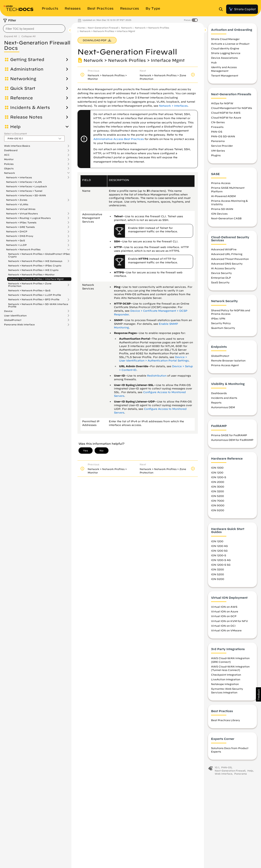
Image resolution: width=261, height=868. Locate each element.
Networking (23, 79)
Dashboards (219, 394)
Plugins (216, 156)
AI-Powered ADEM (223, 197)
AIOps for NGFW (222, 104)
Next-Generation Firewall (103, 28)
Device (8, 311)
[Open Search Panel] (222, 9)
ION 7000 (218, 502)
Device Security (221, 274)
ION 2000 (218, 483)
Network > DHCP (17, 232)
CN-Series (218, 123)
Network (9, 173)
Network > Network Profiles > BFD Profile (34, 299)
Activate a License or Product (230, 45)
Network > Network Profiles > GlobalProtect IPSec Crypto (39, 255)
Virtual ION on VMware (226, 632)
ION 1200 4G (219, 547)
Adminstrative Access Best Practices (119, 139)
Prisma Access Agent (225, 366)
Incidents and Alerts (224, 399)
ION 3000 (218, 488)
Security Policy (221, 324)
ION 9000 (218, 507)
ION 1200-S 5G (221, 566)
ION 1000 (217, 469)
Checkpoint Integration (226, 676)
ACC (7, 155)
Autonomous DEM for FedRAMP (232, 441)
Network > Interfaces (19, 177)
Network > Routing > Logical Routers (28, 218)
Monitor (9, 159)
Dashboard (11, 150)
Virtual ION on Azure (225, 613)
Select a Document (15, 134)
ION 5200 (217, 497)
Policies (9, 164)
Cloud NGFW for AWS (226, 114)
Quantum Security (223, 329)
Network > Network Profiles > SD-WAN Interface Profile (38, 305)
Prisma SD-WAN (222, 210)
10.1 (217, 769)
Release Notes (26, 117)
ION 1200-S (219, 478)
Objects (9, 169)
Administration (27, 69)
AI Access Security (223, 269)
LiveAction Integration (226, 681)
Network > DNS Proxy (20, 236)
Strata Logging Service (226, 54)
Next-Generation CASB (226, 219)
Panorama (218, 142)
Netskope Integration (225, 685)
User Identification (15, 316)
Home (81, 28)
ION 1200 (217, 473)
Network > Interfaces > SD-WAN (26, 195)
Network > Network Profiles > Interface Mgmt (36, 279)
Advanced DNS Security (227, 265)
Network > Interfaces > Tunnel (24, 191)
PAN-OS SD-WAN (223, 137)
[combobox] (34, 29)
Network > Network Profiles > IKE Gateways (35, 261)
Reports (216, 404)
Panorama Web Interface (19, 325)
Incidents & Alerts (30, 108)
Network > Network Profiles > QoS (29, 290)
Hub (214, 64)
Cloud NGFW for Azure (226, 119)
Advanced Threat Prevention (230, 260)
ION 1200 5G (219, 552)
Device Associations (224, 59)
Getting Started (27, 60)
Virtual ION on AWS (224, 608)
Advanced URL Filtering (227, 255)
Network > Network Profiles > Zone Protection (30, 285)
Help (15, 127)
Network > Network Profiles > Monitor (31, 274)
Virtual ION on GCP (224, 617)
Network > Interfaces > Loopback (27, 186)
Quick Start (23, 88)
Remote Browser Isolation (228, 362)
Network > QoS (15, 241)
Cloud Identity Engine (225, 50)
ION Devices (219, 215)
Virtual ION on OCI (223, 627)
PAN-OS (217, 133)
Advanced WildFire (224, 251)
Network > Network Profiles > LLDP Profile (35, 295)
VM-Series (218, 152)
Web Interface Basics (17, 146)
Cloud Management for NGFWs (232, 109)
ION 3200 (217, 492)
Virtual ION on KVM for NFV (229, 622)
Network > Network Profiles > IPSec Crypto (35, 265)
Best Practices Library (226, 721)
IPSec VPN (218, 320)
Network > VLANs (17, 204)
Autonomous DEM (223, 408)
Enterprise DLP (221, 279)
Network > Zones (17, 200)
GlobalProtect (13, 320)
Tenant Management (225, 77)
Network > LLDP (16, 245)
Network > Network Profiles (23, 249)
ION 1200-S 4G (221, 561)
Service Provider (222, 147)
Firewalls (217, 128)
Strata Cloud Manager (225, 40)
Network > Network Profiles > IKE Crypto (33, 270)
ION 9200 (218, 511)
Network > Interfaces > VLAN (24, 182)
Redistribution (157, 376)
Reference (22, 98)
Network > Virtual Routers (22, 214)
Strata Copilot (242, 9)
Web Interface (223, 775)
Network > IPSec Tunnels (21, 223)
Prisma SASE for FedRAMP (229, 436)
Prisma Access (221, 184)
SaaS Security (220, 284)
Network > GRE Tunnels (20, 227)
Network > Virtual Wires (21, 209)
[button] (258, 694)
